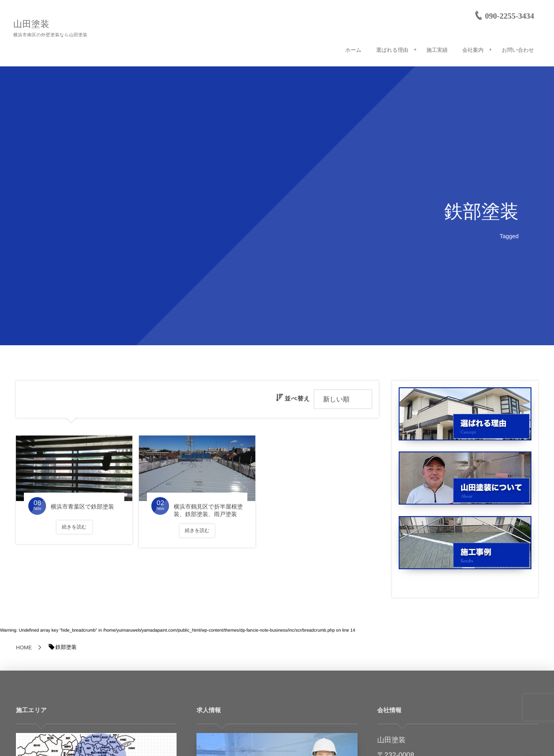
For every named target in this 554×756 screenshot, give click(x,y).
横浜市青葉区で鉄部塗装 (82, 507)
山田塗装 (31, 24)
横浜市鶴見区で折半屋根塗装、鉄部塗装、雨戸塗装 (208, 510)
